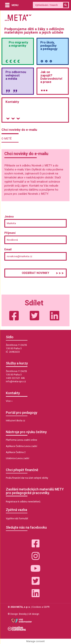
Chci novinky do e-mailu (19, 130)
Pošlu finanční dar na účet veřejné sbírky (27, 478)
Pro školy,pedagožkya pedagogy (49, 46)
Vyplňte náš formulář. (17, 519)
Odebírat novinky (35, 273)
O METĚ (7, 139)
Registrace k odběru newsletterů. (23, 502)
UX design (34, 614)
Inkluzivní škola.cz (16, 421)
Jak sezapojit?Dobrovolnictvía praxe (51, 77)
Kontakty (12, 102)
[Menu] (11, 5)
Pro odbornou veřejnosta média (16, 75)
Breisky (23, 614)
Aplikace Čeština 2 (16, 452)
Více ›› (9, 401)
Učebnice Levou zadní (18, 458)
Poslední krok (14, 266)
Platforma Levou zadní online (21, 440)
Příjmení (10, 233)
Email (8, 249)
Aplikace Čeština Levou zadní (21, 446)
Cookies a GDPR (41, 607)
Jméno (9, 217)
